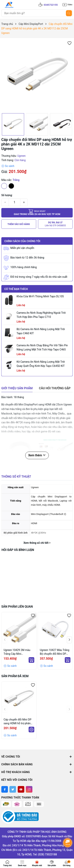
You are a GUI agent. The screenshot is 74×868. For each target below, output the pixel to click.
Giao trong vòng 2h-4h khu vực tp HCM (37, 213)
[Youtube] (21, 789)
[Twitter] (13, 789)
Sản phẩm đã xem (15, 676)
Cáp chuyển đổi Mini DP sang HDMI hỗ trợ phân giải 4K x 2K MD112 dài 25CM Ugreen (17, 722)
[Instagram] (29, 789)
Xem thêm (37, 455)
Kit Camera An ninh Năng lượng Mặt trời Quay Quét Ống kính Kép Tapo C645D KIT (41, 364)
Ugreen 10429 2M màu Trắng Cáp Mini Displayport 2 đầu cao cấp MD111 (19, 652)
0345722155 (51, 5)
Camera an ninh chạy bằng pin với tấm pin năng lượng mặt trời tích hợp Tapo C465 (42, 347)
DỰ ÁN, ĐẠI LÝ (55, 224)
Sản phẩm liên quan (17, 607)
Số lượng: (7, 195)
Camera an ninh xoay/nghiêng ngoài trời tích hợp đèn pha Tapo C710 (41, 315)
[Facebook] (5, 789)
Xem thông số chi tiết (37, 543)
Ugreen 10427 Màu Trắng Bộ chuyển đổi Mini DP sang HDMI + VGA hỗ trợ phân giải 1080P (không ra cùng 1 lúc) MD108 (55, 652)
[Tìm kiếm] (69, 13)
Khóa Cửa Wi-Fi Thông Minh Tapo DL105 (40, 296)
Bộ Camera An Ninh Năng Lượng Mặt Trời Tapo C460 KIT (41, 331)
